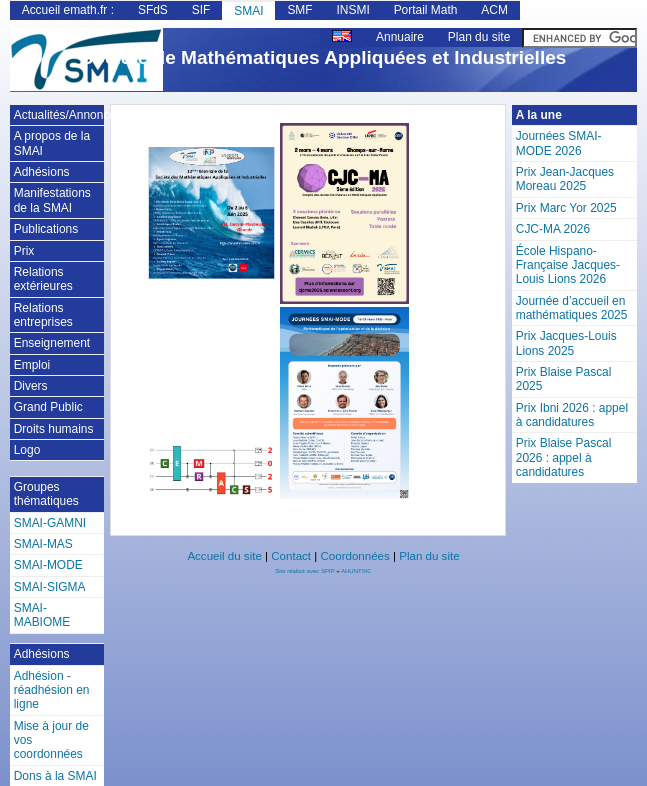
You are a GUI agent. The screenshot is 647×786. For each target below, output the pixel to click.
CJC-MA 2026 (553, 229)
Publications (46, 229)
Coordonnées (354, 556)
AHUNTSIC (356, 571)
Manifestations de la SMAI (52, 200)
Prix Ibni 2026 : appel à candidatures (572, 415)
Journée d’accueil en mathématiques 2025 (572, 308)
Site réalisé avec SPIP (305, 571)
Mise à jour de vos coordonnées (51, 740)
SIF (201, 10)
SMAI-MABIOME (42, 615)
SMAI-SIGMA (50, 587)
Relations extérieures (43, 279)
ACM (494, 10)
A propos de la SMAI (52, 143)
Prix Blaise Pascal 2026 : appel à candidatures (564, 457)
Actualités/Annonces (59, 115)
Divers (31, 386)
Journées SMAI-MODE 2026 (559, 143)
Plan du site (479, 37)
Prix (24, 251)
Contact (291, 556)
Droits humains (54, 429)
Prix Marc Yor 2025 (566, 208)
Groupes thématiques (46, 494)
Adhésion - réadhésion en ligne (52, 690)
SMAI (248, 11)
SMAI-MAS (43, 544)
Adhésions (42, 172)
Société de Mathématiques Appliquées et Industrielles (324, 57)
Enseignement (52, 343)
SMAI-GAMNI (50, 523)
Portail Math (426, 10)
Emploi (32, 365)
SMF (299, 10)
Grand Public (48, 407)
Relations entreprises (43, 315)
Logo (27, 450)
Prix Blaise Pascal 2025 (564, 379)
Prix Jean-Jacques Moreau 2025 (565, 179)
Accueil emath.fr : (68, 10)
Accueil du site (224, 556)
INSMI (353, 10)
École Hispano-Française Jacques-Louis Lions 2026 (568, 265)
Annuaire (400, 37)
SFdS (153, 10)
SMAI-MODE (48, 565)
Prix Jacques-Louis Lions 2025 (566, 343)
